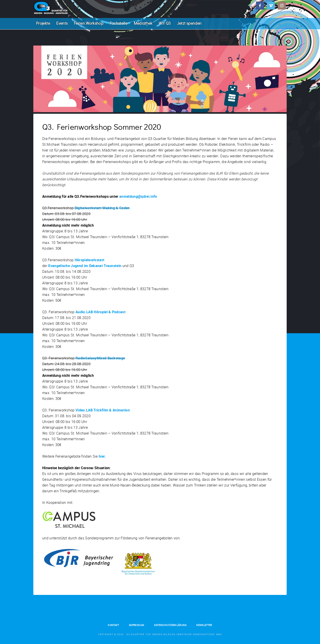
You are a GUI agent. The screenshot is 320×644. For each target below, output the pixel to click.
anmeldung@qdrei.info (138, 200)
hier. (102, 460)
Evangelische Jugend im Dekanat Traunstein (85, 269)
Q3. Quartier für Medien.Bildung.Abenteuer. (67, 8)
